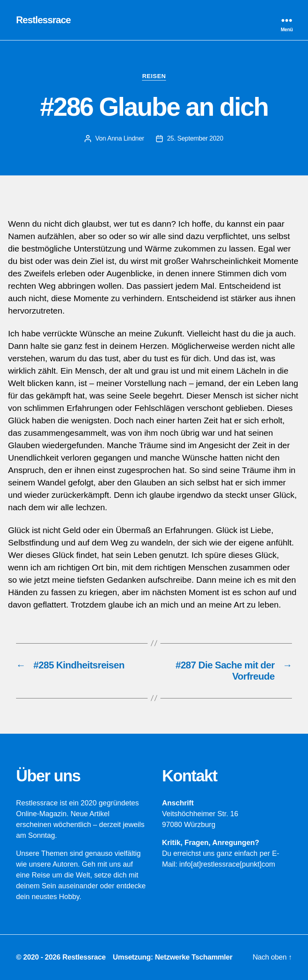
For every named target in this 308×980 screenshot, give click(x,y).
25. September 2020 (195, 138)
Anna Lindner (126, 138)
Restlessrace (43, 20)
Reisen (154, 76)
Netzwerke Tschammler (194, 957)
